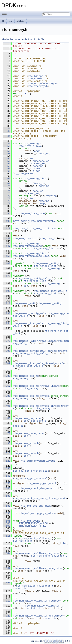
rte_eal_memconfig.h (42, 84)
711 (7, 601)
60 (7, 171)
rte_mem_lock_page (32, 214)
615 (7, 536)
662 (7, 568)
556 (7, 483)
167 (7, 263)
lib (3, 21)
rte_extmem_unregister (29, 433)
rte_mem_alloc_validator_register (37, 601)
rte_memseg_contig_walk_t (34, 278)
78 (7, 201)
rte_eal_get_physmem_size (31, 471)
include (21, 21)
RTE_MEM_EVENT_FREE (33, 526)
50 (7, 146)
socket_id (38, 164)
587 (7, 506)
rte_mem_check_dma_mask (36, 488)
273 (7, 341)
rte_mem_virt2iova (43, 229)
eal (11, 21)
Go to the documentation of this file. (24, 39)
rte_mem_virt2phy (43, 221)
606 (7, 523)
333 (7, 376)
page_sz (38, 191)
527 (7, 461)
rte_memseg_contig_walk (30, 313)
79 (7, 204)
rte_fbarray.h (38, 86)
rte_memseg (31, 144)
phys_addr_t (22, 221)
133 (7, 238)
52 (7, 151)
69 (7, 184)
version (52, 196)
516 (7, 453)
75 (7, 194)
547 (7, 476)
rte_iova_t (27, 146)
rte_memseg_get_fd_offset (31, 396)
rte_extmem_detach (26, 453)
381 (7, 396)
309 (7, 363)
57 (7, 164)
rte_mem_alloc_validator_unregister (39, 616)
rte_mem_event (30, 521)
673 (7, 583)
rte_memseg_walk (24, 303)
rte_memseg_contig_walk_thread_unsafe (40, 351)
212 (7, 303)
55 (7, 159)
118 (7, 229)
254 (7, 323)
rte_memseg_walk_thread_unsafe (35, 341)
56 (7, 161)
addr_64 (44, 154)
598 (7, 513)
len (32, 159)
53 (7, 154)
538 (7, 468)
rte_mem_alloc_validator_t (35, 586)
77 (7, 199)
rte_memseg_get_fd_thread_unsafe (36, 386)
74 (7, 191)
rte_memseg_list (35, 179)
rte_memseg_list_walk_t (51, 291)
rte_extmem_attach (26, 443)
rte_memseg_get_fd (26, 376)
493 (7, 443)
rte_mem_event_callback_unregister (38, 568)
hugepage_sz (41, 161)
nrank (36, 169)
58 (7, 166)
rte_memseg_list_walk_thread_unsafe (39, 363)
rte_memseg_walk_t (47, 263)
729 (7, 616)
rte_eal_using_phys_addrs (37, 513)
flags (36, 171)
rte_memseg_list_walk (28, 323)
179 (7, 276)
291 (7, 351)
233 (7, 313)
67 (7, 179)
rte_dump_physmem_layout (38, 461)
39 (7, 129)
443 (7, 418)
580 (7, 496)
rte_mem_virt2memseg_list (31, 256)
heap (42, 204)
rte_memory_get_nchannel (30, 478)
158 (7, 256)
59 (7, 169)
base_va (39, 184)
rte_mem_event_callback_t (34, 538)
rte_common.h (37, 79)
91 (7, 214)
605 (7, 521)
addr (37, 151)
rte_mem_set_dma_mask (36, 506)
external (45, 201)
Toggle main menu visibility (5, 13)
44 (7, 136)
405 (7, 406)
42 (7, 131)
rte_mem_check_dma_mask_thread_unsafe (40, 498)
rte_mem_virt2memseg (27, 246)
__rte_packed (25, 174)
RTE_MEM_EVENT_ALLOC (33, 523)
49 (7, 144)
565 (7, 488)
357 (7, 386)
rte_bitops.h (37, 76)
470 (7, 433)
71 (7, 186)
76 (7, 196)
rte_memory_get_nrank (42, 483)
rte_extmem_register (27, 418)
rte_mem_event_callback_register (36, 553)
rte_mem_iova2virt (26, 238)
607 (7, 526)
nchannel (39, 166)
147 (7, 246)
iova (39, 146)
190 (7, 291)
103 (7, 221)
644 (7, 553)
